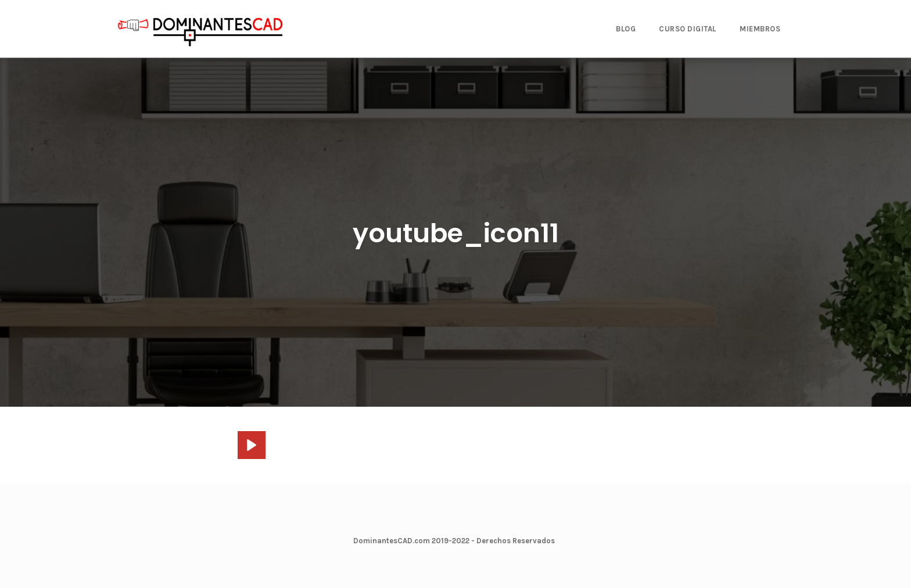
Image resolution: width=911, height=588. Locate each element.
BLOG (626, 29)
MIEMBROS (760, 29)
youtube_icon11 (456, 233)
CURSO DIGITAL (688, 29)
